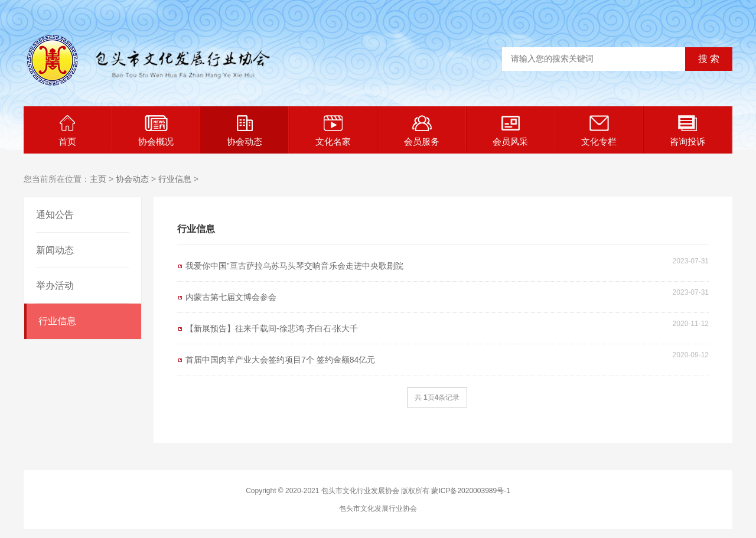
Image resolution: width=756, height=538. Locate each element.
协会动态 (245, 131)
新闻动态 (55, 250)
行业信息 (175, 179)
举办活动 (55, 286)
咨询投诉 (687, 131)
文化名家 (333, 131)
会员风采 (510, 131)
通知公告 (55, 215)
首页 (67, 131)
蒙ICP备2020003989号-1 (470, 491)
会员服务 (422, 131)
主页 (98, 179)
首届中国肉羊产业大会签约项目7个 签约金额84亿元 (280, 360)
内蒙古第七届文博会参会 (231, 297)
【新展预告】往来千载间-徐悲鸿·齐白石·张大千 (272, 328)
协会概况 (156, 131)
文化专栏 (599, 131)
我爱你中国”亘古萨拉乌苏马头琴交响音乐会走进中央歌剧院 (294, 266)
